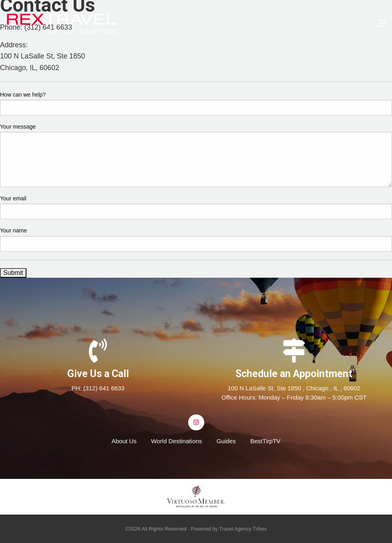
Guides (226, 441)
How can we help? (23, 95)
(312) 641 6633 (104, 388)
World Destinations (176, 441)
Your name (13, 230)
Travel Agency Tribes (243, 529)
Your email (13, 198)
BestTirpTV (265, 441)
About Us (124, 441)
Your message (18, 127)
